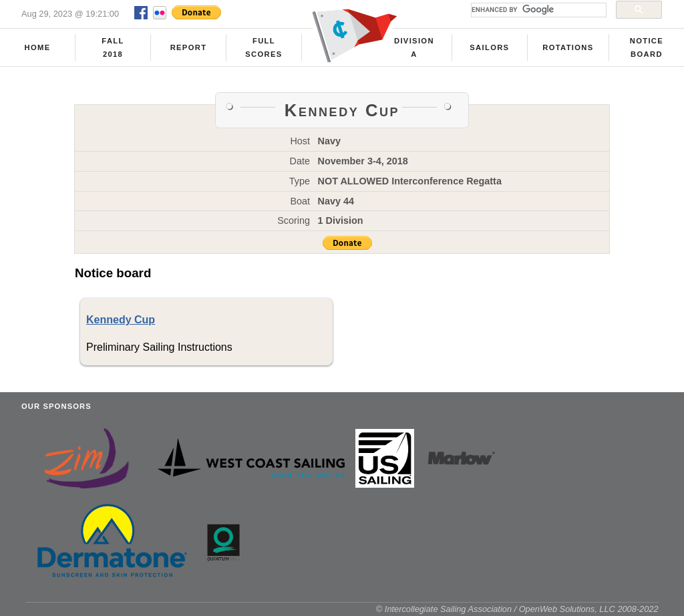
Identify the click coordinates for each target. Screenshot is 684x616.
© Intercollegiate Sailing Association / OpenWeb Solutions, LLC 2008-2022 (517, 609)
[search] (537, 10)
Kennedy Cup (121, 320)
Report (189, 47)
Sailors (489, 47)
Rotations (568, 47)
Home (38, 47)
